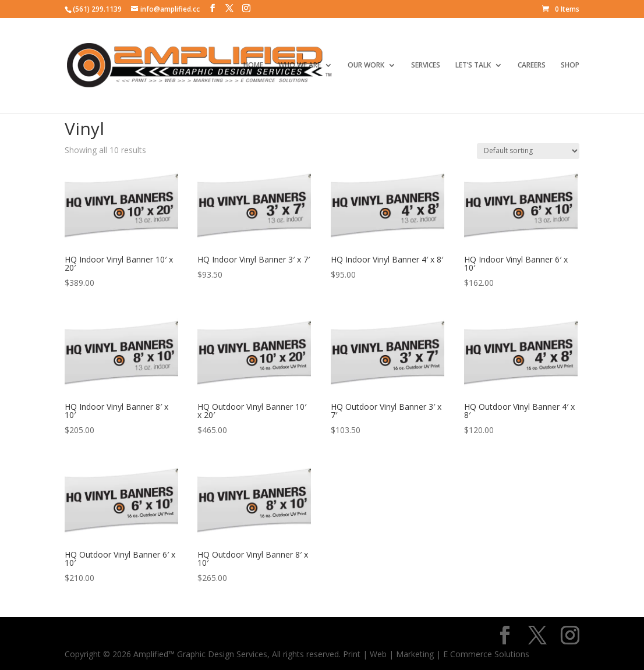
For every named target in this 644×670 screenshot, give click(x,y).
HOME (253, 65)
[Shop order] (528, 151)
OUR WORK (366, 65)
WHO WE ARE (300, 65)
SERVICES (426, 65)
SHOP (570, 65)
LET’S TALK (473, 65)
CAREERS (532, 65)
